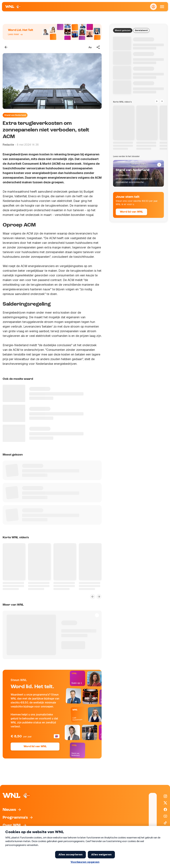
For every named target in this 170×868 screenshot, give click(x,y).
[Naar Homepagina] (13, 7)
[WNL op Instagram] (165, 796)
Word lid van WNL (35, 747)
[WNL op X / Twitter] (165, 803)
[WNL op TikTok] (165, 823)
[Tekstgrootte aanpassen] (90, 47)
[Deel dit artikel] (98, 47)
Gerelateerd (141, 30)
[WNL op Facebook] (165, 810)
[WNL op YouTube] (165, 816)
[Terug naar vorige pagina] (6, 47)
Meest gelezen (123, 30)
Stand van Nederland (15, 115)
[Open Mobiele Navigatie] (162, 7)
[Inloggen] (153, 7)
